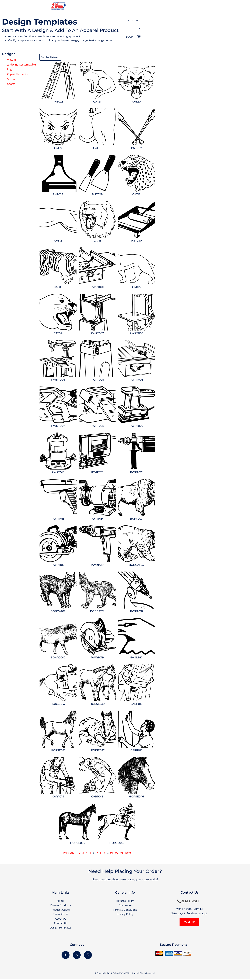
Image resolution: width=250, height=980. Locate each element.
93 (122, 853)
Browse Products (61, 905)
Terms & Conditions (125, 910)
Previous (69, 853)
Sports (11, 84)
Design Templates (61, 928)
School (11, 79)
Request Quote (61, 910)
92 (117, 853)
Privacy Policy (125, 914)
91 (112, 853)
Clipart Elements (17, 74)
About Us (61, 919)
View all (12, 60)
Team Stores (61, 914)
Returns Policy (125, 901)
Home (61, 901)
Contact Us (61, 923)
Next (128, 853)
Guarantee (125, 905)
